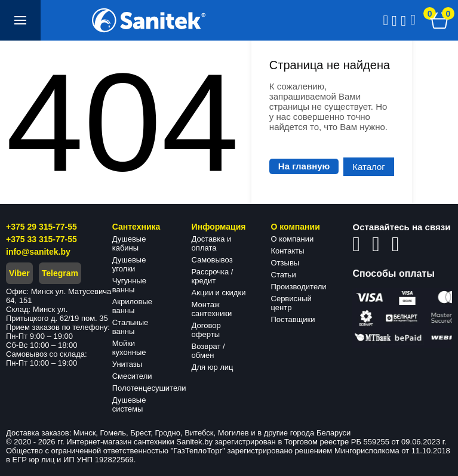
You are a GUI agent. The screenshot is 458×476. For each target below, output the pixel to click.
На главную (304, 166)
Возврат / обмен (208, 351)
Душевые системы (129, 404)
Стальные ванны (130, 327)
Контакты (288, 251)
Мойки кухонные (129, 348)
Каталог (369, 167)
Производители (299, 287)
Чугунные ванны (129, 285)
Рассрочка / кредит (213, 276)
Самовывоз (212, 260)
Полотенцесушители (149, 388)
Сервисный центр (291, 303)
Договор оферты (206, 330)
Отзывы (285, 263)
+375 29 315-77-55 (42, 227)
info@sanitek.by (38, 252)
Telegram (60, 273)
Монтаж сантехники (212, 309)
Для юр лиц (213, 367)
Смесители (132, 376)
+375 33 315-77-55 (42, 239)
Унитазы (127, 364)
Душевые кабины (129, 243)
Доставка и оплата (212, 243)
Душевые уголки (129, 264)
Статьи (284, 275)
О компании (293, 239)
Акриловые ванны (132, 306)
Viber (19, 273)
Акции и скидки (219, 293)
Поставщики (293, 319)
